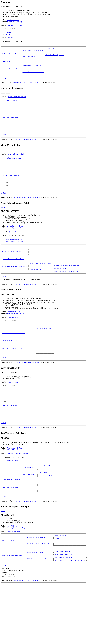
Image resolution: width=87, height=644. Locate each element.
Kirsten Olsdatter (10, 434)
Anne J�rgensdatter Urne (14, 257)
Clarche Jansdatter (12, 492)
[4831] (3, 546)
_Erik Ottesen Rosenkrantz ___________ (68, 281)
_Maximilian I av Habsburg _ (33, 51)
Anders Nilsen (13, 408)
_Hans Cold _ (31, 351)
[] (3, 300)
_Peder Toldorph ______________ (14, 576)
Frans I (11, 38)
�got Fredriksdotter (12, 189)
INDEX (3, 84)
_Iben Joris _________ (46, 504)
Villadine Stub (13, 338)
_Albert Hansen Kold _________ (13, 355)
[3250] (3, 223)
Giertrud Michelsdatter (15, 481)
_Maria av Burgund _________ (33, 58)
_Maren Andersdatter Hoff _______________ (70, 593)
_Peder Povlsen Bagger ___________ (40, 591)
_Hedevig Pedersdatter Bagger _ (14, 595)
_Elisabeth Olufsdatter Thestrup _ (40, 599)
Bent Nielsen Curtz (15, 566)
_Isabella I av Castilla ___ (33, 77)
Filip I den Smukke (13, 20)
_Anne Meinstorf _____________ (41, 290)
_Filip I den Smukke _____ (12, 55)
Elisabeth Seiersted (12, 105)
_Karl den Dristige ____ (54, 56)
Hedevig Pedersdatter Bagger (17, 563)
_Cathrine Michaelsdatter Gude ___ (40, 580)
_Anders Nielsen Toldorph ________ (40, 573)
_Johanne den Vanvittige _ (12, 73)
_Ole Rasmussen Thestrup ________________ (70, 597)
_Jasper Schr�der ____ (47, 497)
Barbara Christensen (11, 125)
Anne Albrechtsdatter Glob (14, 277)
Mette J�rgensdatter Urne (15, 255)
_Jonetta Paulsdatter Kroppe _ (13, 373)
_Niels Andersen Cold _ (45, 349)
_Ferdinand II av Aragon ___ (33, 69)
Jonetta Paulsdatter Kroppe (16, 334)
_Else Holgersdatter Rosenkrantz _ (15, 286)
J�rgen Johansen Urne (16, 247)
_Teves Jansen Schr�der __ (12, 502)
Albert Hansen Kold (13, 332)
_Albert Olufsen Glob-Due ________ (15, 268)
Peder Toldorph (12, 561)
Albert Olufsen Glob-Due (15, 242)
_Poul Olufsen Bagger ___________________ (70, 589)
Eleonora (7, 64)
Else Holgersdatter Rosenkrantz (18, 243)
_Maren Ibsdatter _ (30, 506)
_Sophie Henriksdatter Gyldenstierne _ (68, 284)
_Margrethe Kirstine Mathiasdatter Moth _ (70, 600)
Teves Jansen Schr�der (15, 479)
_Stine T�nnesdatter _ (47, 508)
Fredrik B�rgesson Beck (14, 169)
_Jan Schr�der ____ (30, 499)
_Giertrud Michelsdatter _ (12, 521)
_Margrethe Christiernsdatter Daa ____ (68, 292)
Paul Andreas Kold (10, 364)
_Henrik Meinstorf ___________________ (68, 288)
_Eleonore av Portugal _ (54, 53)
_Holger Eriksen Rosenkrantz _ (41, 283)
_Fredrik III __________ (54, 49)
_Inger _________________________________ (70, 574)
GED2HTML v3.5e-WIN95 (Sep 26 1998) (27, 88)
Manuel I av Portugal (15, 25)
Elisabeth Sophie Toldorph (14, 586)
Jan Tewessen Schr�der (12, 512)
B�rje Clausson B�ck (16, 165)
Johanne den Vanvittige (15, 22)
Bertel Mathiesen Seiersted (17, 102)
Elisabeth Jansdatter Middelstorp (19, 485)
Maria (8, 34)
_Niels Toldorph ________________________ (70, 571)
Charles (8, 32)
